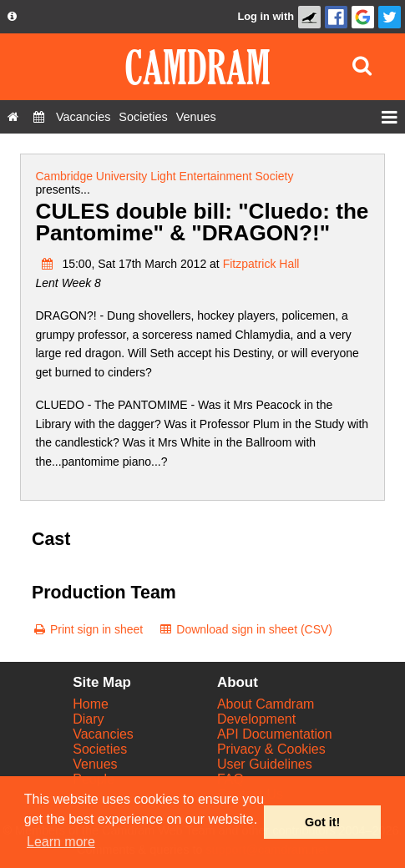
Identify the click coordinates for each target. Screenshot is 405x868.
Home (91, 704)
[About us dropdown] (12, 17)
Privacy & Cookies (271, 749)
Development (256, 719)
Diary (88, 719)
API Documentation (275, 734)
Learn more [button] (61, 842)
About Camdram (266, 704)
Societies (100, 749)
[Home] (13, 117)
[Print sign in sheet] (87, 629)
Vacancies (103, 734)
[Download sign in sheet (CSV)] (245, 629)
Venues (95, 764)
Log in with (266, 16)
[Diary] (39, 117)
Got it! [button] (322, 822)
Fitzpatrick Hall (261, 264)
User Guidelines (265, 764)
